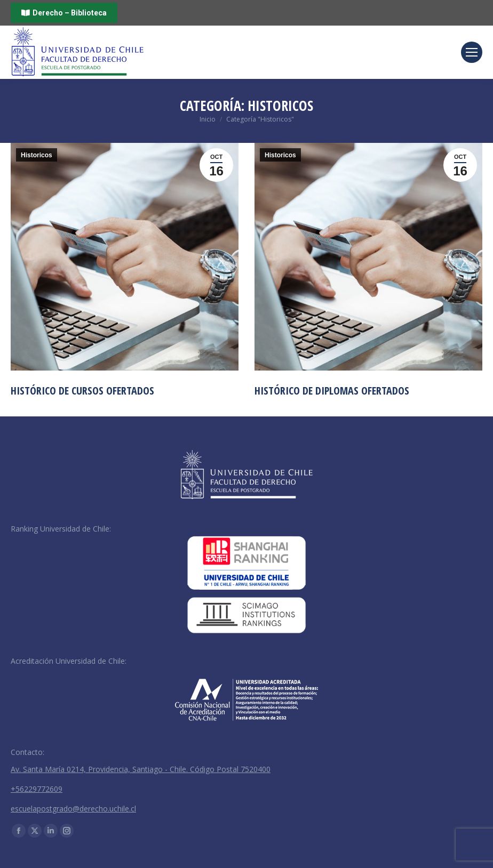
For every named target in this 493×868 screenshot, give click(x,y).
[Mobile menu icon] (472, 52)
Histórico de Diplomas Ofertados (332, 391)
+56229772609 (37, 789)
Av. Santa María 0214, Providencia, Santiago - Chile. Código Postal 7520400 (141, 769)
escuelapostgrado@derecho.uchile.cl (73, 809)
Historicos (37, 155)
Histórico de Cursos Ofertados (82, 391)
